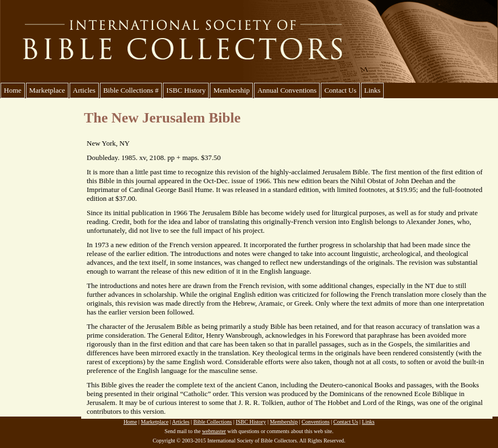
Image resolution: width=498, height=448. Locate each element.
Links (373, 90)
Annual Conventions (287, 90)
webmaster (214, 431)
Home (13, 90)
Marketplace (47, 90)
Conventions (316, 422)
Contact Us (340, 90)
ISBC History (186, 90)
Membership (231, 90)
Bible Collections (213, 422)
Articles (84, 90)
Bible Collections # (131, 90)
